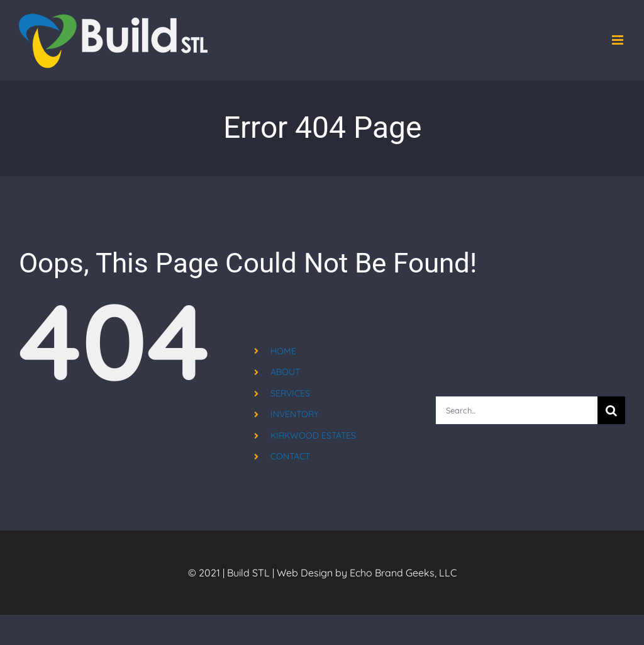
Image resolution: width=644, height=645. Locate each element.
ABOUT (285, 372)
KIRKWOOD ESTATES (313, 435)
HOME (283, 351)
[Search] (611, 410)
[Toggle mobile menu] (619, 40)
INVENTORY (295, 414)
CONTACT (290, 456)
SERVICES (290, 393)
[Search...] (517, 410)
